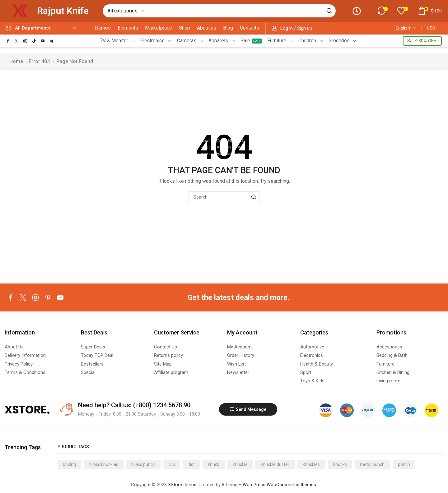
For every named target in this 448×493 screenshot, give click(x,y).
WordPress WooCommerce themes (279, 485)
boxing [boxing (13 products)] (69, 464)
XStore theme (182, 485)
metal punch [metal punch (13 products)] (372, 464)
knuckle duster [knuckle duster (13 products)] (275, 464)
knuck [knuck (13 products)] (214, 464)
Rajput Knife (63, 11)
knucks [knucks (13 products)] (340, 464)
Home (16, 61)
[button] (382, 11)
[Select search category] (125, 11)
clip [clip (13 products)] (172, 464)
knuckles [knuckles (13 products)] (311, 464)
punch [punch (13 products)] (404, 464)
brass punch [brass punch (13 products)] (143, 464)
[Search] (329, 11)
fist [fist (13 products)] (192, 464)
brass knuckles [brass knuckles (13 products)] (104, 464)
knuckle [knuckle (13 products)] (240, 464)
